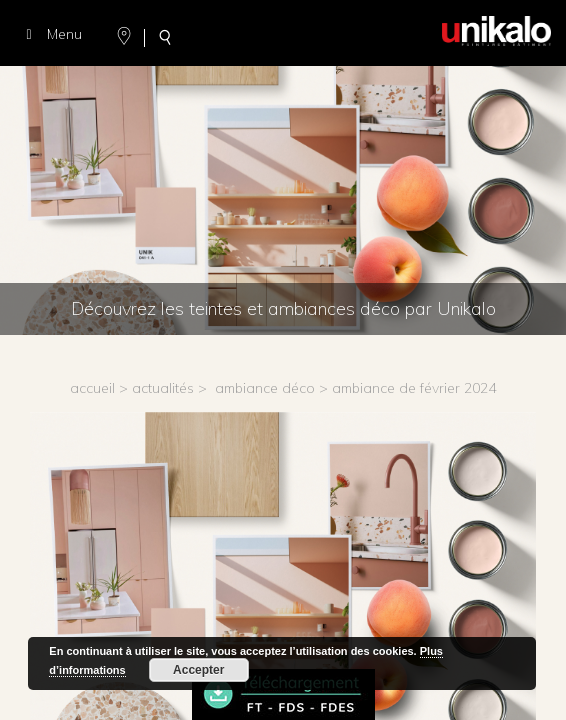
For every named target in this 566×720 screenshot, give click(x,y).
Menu (51, 34)
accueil (92, 388)
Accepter (198, 670)
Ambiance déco (265, 388)
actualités (163, 388)
